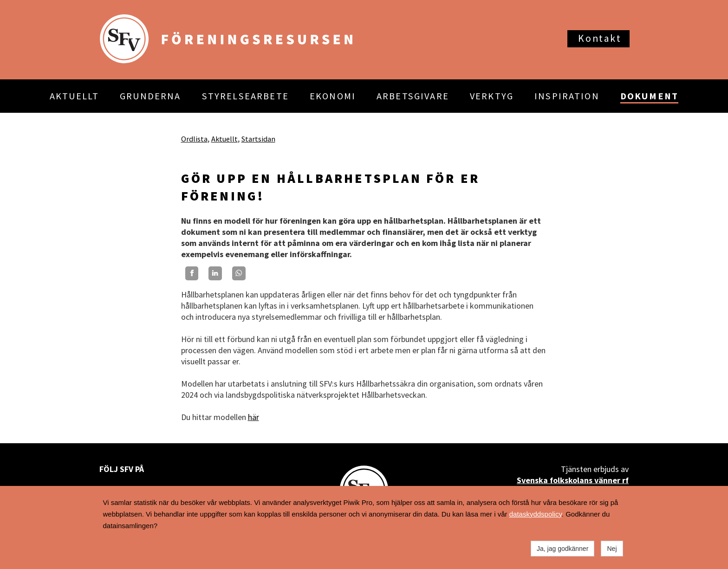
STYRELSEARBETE (245, 96)
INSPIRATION (567, 96)
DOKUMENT (649, 96)
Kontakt (600, 38)
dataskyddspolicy (536, 514)
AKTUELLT (74, 96)
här (253, 417)
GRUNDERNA (150, 96)
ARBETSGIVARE (413, 96)
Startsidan (258, 139)
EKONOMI (333, 96)
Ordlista (194, 139)
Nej (612, 549)
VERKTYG (492, 96)
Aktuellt (224, 139)
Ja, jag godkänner (562, 549)
